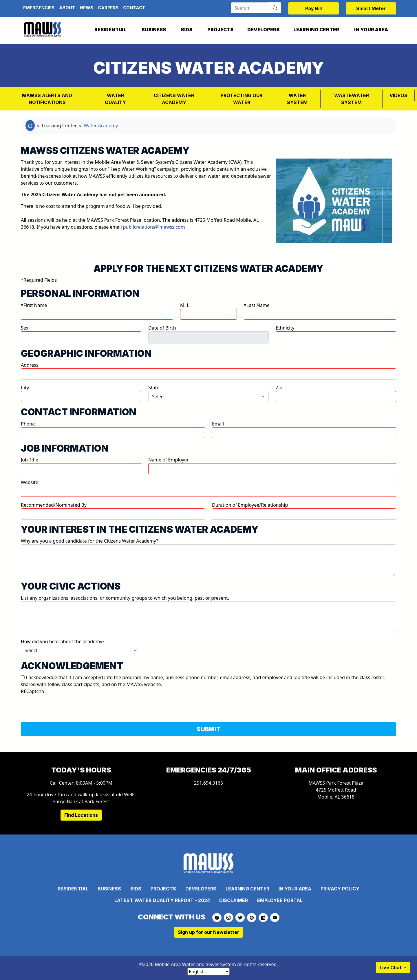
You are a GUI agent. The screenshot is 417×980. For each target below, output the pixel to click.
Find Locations (81, 815)
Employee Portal (280, 900)
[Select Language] (209, 972)
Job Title (30, 460)
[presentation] (65, 706)
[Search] (250, 8)
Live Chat (391, 968)
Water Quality (115, 99)
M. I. (185, 305)
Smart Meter (371, 8)
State (154, 388)
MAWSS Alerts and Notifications (47, 99)
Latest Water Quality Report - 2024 (162, 900)
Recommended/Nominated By (54, 505)
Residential (110, 30)
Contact (134, 8)
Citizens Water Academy (174, 99)
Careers (108, 8)
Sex (25, 328)
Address (30, 365)
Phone (28, 424)
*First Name (34, 305)
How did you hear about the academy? (63, 641)
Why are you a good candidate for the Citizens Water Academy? (89, 541)
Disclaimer (234, 900)
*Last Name (257, 305)
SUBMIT (209, 729)
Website (30, 482)
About (67, 8)
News (87, 8)
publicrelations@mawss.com (154, 227)
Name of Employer (169, 460)
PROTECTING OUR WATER (242, 99)
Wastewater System (352, 99)
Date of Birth (162, 328)
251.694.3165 (209, 783)
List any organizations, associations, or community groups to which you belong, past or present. (125, 598)
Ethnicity (285, 328)
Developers (263, 30)
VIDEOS (398, 95)
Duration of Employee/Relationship (250, 505)
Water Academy (101, 126)
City (25, 388)
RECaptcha (32, 691)
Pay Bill (313, 8)
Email (218, 424)
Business (154, 30)
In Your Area (371, 30)
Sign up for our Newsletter (209, 932)
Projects (220, 30)
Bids (187, 30)
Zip (279, 388)
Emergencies (39, 8)
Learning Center (316, 30)
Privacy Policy (340, 889)
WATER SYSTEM (297, 99)
